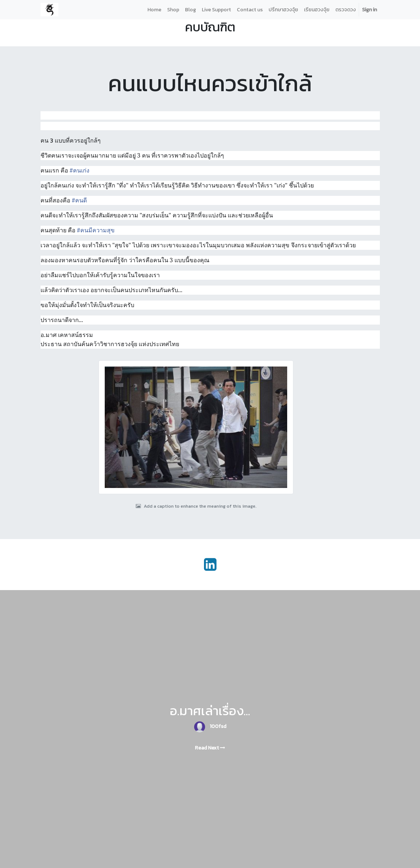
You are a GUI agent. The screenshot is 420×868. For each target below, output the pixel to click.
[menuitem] (154, 10)
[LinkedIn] (210, 565)
